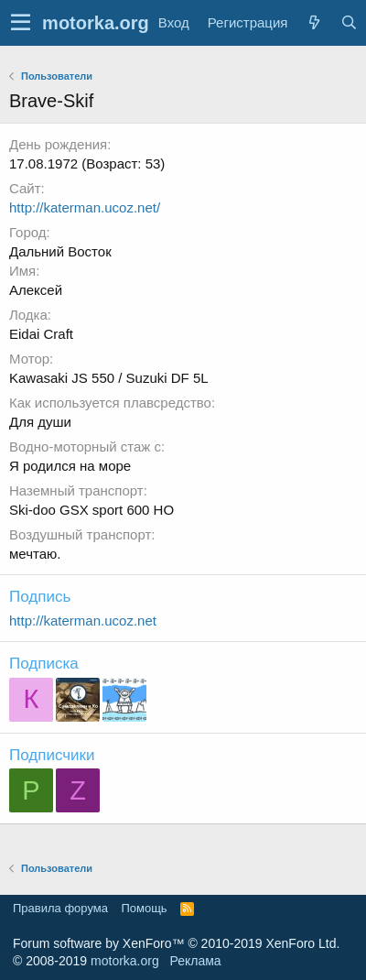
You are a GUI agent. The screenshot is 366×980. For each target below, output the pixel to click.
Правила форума (60, 908)
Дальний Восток (60, 251)
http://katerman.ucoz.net (83, 621)
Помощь (144, 908)
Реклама (195, 961)
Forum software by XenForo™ (176, 943)
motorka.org (125, 961)
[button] (21, 23)
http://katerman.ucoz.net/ (85, 207)
